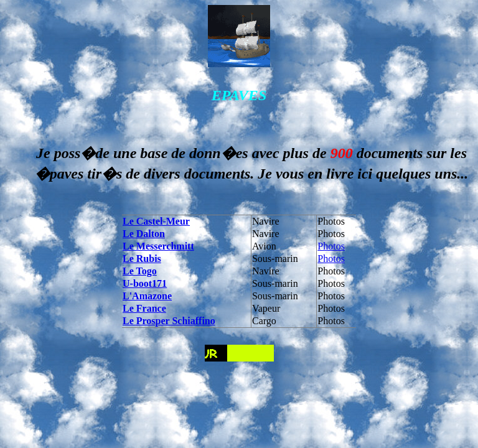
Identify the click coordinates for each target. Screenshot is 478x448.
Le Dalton (144, 234)
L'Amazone (147, 296)
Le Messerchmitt (158, 246)
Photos (331, 246)
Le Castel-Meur (156, 221)
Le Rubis (142, 259)
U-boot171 (145, 283)
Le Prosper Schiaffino (169, 321)
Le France (144, 308)
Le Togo (140, 271)
